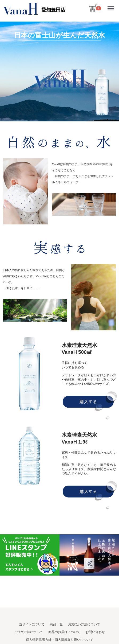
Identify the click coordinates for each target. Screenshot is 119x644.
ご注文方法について (29, 632)
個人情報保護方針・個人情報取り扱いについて (59, 639)
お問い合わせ (95, 632)
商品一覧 (56, 624)
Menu (111, 6)
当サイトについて (32, 624)
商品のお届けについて (64, 632)
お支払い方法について (84, 624)
